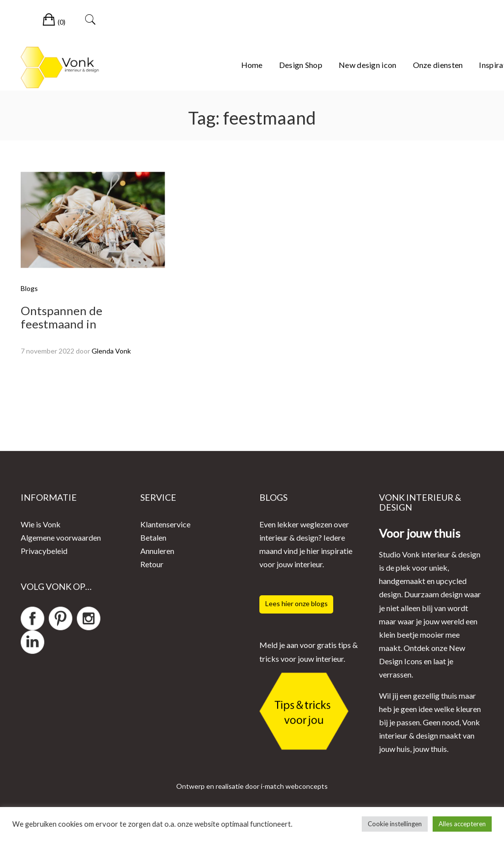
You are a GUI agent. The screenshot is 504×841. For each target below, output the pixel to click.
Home (252, 65)
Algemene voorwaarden (61, 537)
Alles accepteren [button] (462, 824)
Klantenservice (165, 524)
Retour (152, 564)
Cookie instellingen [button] (395, 824)
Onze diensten (438, 65)
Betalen (153, 537)
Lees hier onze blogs (297, 603)
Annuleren (157, 551)
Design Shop (301, 65)
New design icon (368, 65)
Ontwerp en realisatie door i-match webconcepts (252, 786)
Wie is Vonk (41, 524)
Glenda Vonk (111, 351)
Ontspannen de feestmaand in (62, 317)
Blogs (29, 288)
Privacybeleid (44, 551)
